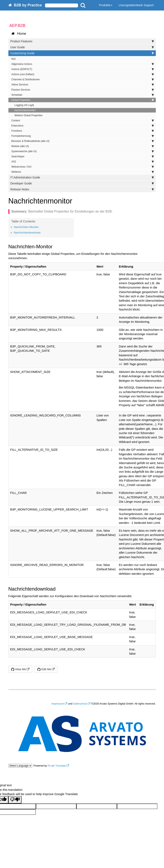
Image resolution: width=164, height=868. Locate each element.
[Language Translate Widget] (20, 766)
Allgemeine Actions (83, 64)
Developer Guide (82, 183)
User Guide (82, 47)
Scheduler (83, 95)
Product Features (82, 41)
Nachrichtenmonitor (25, 110)
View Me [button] (19, 669)
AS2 (83, 162)
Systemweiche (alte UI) (83, 151)
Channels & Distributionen (83, 79)
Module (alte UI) (83, 146)
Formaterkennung (83, 136)
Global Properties (83, 100)
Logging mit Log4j (24, 105)
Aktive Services (83, 85)
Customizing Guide (82, 53)
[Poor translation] (15, 800)
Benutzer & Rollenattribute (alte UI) (83, 141)
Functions (83, 131)
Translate (57, 766)
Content (83, 121)
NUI (14, 59)
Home (19, 34)
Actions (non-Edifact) (83, 74)
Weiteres (83, 172)
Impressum (58, 704)
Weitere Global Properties (29, 115)
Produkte (106, 5)
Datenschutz (80, 704)
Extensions (83, 126)
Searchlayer (83, 156)
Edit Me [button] (44, 669)
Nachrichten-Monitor (26, 227)
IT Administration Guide (82, 177)
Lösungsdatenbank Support (136, 5)
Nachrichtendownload (27, 233)
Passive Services (83, 90)
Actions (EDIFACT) (83, 69)
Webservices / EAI (83, 167)
